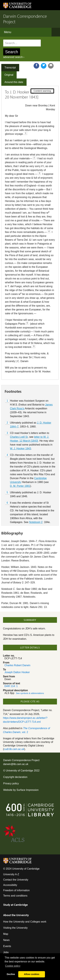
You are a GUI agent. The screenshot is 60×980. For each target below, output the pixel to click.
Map (6, 934)
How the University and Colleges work (25, 922)
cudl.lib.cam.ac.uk (14, 749)
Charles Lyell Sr (19, 437)
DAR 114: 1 (11, 686)
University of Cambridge (19, 771)
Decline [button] (11, 974)
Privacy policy (11, 783)
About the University (16, 915)
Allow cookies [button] (32, 974)
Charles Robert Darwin (17, 665)
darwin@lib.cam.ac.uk (16, 764)
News (6, 940)
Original (9, 75)
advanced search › (14, 57)
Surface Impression (28, 790)
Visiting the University (15, 928)
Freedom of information (16, 890)
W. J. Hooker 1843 (20, 449)
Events (7, 946)
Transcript (10, 68)
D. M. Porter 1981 (20, 486)
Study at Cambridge (15, 905)
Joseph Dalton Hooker (17, 672)
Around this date (14, 82)
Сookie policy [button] (13, 966)
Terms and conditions (15, 896)
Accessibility (10, 885)
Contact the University (16, 880)
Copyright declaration (15, 777)
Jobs (6, 952)
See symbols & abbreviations (30, 693)
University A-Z (11, 874)
